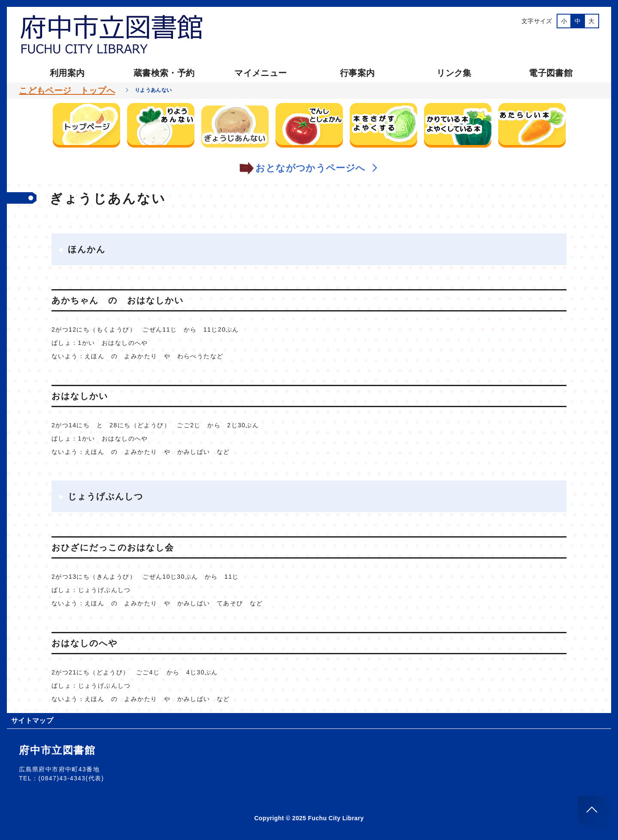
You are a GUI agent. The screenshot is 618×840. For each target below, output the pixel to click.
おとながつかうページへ (309, 168)
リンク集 (454, 73)
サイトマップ (32, 721)
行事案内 (357, 73)
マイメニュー (261, 73)
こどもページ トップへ (67, 91)
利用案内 (67, 73)
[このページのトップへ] (592, 810)
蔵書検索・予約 (164, 73)
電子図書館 (551, 73)
